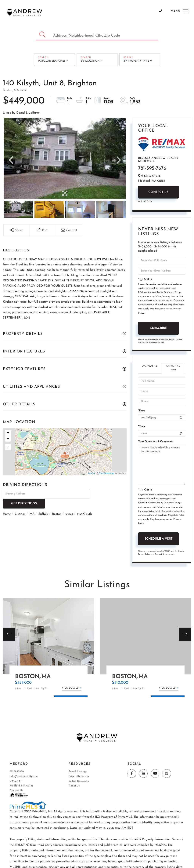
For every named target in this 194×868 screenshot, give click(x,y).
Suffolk (43, 504)
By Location (90, 61)
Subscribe (158, 328)
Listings (20, 504)
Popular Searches (52, 61)
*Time (142, 427)
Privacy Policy (144, 554)
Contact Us (158, 192)
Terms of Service (162, 554)
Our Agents (145, 201)
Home (7, 504)
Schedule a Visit (173, 368)
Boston (57, 504)
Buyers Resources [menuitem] (79, 777)
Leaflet (92, 473)
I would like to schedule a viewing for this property (162, 465)
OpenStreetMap (106, 473)
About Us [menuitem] (74, 786)
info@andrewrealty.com (24, 777)
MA (32, 504)
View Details (70, 688)
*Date (142, 411)
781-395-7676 (152, 168)
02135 (69, 504)
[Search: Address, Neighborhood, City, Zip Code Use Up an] (97, 35)
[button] (43, 35)
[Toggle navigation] (180, 11)
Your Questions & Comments (156, 442)
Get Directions (109, 494)
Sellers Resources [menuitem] (79, 781)
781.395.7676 (17, 772)
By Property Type (136, 61)
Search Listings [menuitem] (78, 772)
